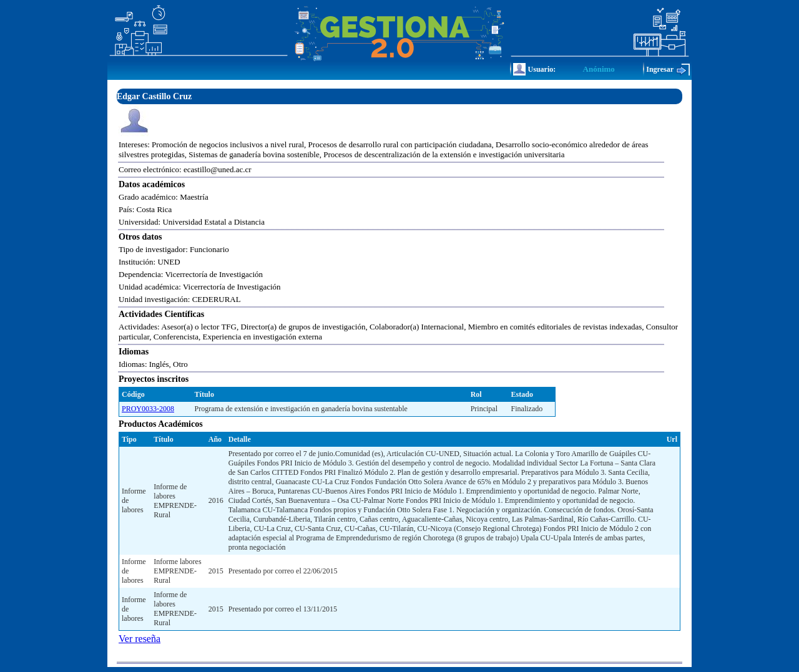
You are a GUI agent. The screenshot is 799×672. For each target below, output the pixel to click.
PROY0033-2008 (148, 409)
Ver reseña (140, 639)
